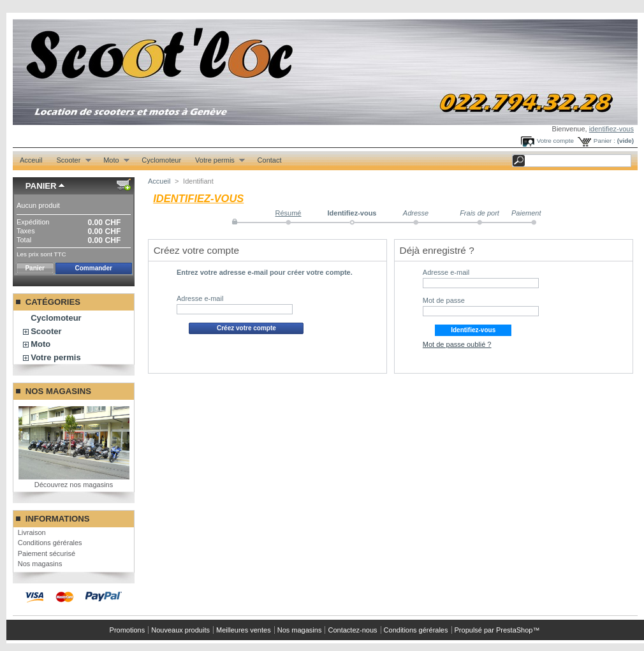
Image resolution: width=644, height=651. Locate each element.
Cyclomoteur (161, 160)
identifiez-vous (611, 129)
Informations (58, 519)
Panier (41, 186)
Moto (113, 160)
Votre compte (555, 141)
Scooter (70, 160)
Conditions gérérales (50, 543)
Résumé (289, 213)
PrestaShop (514, 630)
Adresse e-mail (200, 298)
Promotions (128, 630)
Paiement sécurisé (47, 553)
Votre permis (216, 160)
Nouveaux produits (180, 630)
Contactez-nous (352, 630)
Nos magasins (58, 391)
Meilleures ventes (244, 630)
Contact (270, 160)
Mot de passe (444, 300)
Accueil (159, 181)
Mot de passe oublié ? (457, 344)
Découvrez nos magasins (74, 485)
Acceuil (31, 160)
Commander (94, 268)
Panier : (604, 141)
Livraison (32, 532)
